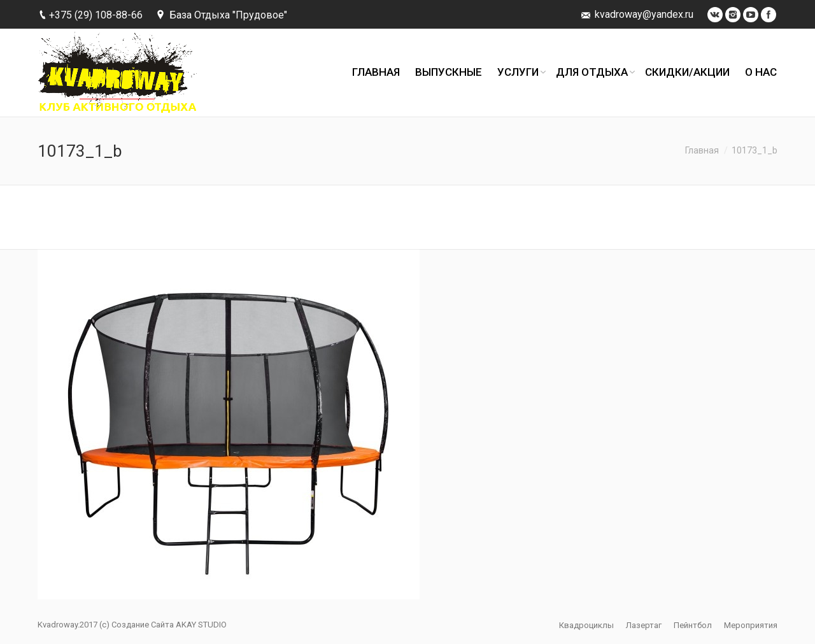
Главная (702, 150)
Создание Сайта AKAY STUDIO (169, 625)
